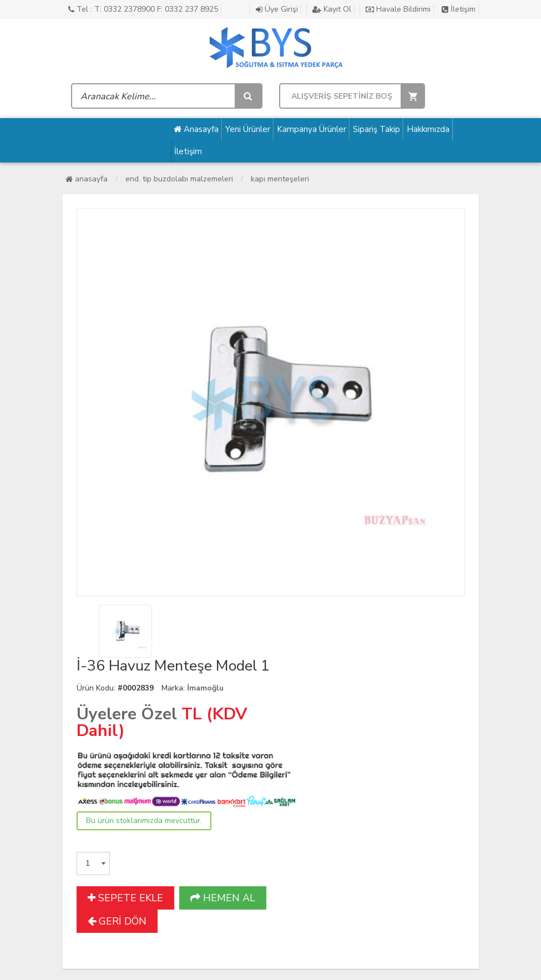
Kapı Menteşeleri (280, 179)
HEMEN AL (223, 898)
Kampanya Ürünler (312, 129)
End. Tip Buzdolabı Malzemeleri (179, 179)
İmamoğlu (205, 688)
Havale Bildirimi (398, 9)
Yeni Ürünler (248, 129)
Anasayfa (196, 129)
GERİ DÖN (117, 921)
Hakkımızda (428, 129)
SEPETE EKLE (125, 898)
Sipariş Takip (376, 129)
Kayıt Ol (332, 9)
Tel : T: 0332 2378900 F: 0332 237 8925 (143, 9)
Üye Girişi (277, 9)
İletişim (459, 9)
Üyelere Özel (127, 714)
